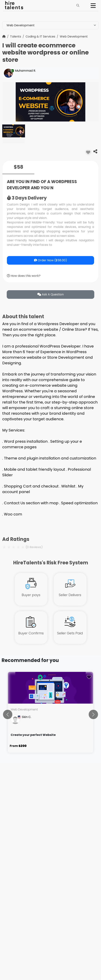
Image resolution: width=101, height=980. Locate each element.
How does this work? (24, 276)
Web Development (74, 36)
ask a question (50, 294)
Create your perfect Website (33, 735)
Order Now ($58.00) (50, 260)
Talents (16, 36)
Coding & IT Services (40, 36)
